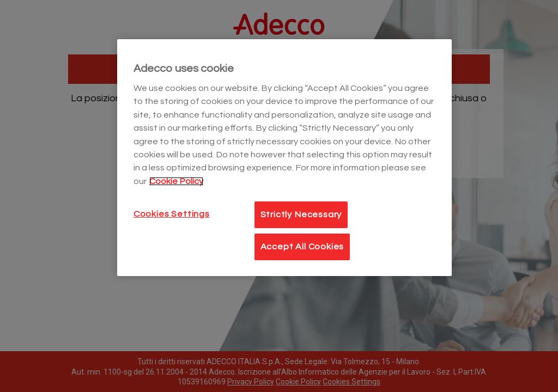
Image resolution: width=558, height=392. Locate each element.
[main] (284, 158)
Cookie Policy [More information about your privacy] (176, 181)
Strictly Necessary (301, 215)
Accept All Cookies (302, 247)
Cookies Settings (172, 214)
